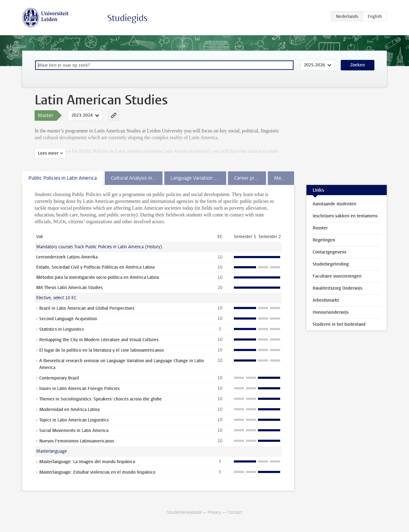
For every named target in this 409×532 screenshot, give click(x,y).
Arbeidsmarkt (326, 300)
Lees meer (48, 153)
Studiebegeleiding (331, 264)
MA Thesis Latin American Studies (69, 288)
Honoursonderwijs (331, 312)
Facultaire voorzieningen (337, 276)
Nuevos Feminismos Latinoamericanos (77, 441)
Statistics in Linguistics (61, 329)
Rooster (320, 228)
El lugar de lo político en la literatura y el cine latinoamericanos (101, 350)
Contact (235, 512)
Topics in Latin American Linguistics (74, 420)
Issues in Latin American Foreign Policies (79, 389)
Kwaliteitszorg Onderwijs (337, 288)
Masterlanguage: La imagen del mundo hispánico (87, 462)
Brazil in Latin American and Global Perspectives (87, 308)
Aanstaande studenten (334, 204)
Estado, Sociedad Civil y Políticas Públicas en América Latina (95, 267)
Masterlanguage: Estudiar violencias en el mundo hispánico (97, 472)
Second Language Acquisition (68, 319)
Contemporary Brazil (59, 378)
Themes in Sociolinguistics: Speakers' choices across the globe (101, 399)
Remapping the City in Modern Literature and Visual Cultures (99, 340)
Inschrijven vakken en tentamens (345, 216)
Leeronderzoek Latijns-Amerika (67, 257)
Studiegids (127, 18)
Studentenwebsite (184, 512)
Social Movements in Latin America (74, 431)
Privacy (214, 512)
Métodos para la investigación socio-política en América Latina (97, 277)
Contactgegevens (329, 252)
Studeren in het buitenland (339, 324)
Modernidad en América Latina (69, 410)
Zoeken (358, 65)
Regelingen (324, 240)
